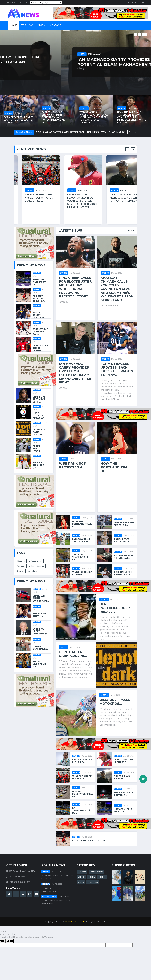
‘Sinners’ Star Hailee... (40, 648)
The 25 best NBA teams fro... (40, 664)
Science (41, 566)
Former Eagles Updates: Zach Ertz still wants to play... (19, 120)
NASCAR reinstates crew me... (83, 794)
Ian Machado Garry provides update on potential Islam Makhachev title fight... (75, 373)
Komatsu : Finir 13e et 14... (39, 282)
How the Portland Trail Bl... (116, 467)
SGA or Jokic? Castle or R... (41, 315)
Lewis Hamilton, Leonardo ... (124, 761)
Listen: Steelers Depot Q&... (39, 416)
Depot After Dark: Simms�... (40, 432)
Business (21, 561)
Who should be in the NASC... (82, 777)
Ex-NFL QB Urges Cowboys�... (40, 631)
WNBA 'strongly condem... (82, 573)
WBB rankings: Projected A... (73, 465)
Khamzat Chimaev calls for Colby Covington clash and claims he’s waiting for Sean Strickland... (73, 62)
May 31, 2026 (12, 2)
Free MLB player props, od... (124, 524)
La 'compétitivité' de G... (81, 810)
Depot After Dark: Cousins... (73, 654)
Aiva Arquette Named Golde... (123, 573)
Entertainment (36, 561)
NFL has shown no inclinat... (123, 557)
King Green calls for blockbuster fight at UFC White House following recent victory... (75, 287)
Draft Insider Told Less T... (40, 449)
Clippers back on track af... (39, 299)
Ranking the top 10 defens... (40, 348)
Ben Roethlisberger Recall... (115, 608)
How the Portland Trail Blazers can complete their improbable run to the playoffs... (132, 117)
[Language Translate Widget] (46, 3)
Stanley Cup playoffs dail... (40, 332)
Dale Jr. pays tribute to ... (122, 777)
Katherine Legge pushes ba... (82, 761)
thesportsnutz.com (74, 922)
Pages (41, 25)
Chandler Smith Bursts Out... (41, 598)
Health (31, 566)
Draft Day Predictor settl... (39, 399)
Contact (55, 25)
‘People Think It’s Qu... (38, 465)
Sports (21, 52)
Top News (27, 25)
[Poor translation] (10, 941)
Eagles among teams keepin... (81, 540)
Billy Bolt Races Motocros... (115, 702)
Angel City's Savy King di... (122, 540)
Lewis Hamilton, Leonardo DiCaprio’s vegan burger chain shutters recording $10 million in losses (117, 201)
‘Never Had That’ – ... (39, 615)
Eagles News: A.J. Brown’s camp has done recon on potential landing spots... (54, 117)
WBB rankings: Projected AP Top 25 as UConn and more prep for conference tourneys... (94, 117)
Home (14, 25)
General (21, 566)
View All (131, 230)
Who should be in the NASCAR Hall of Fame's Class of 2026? (74, 198)
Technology (32, 571)
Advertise (24, 2)
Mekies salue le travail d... (123, 794)
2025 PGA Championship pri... (81, 557)
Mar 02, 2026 (34, 51)
